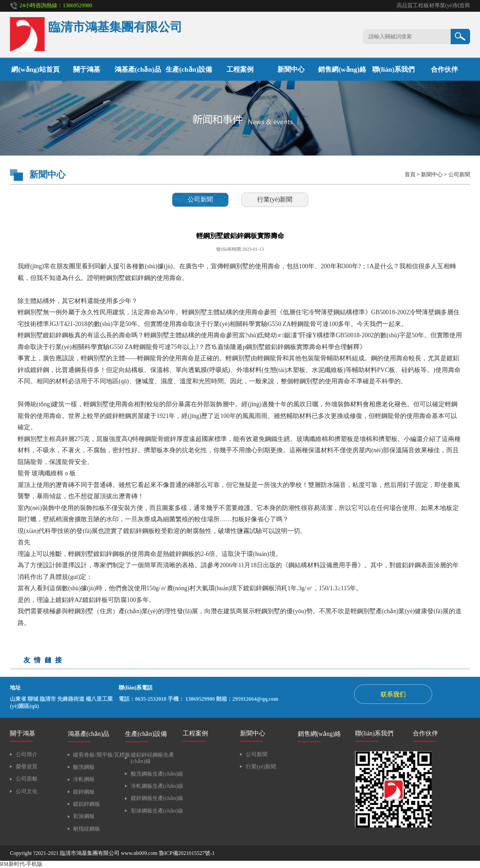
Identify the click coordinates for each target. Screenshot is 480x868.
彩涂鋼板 (84, 816)
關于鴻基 (87, 69)
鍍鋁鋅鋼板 (87, 804)
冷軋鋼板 (84, 779)
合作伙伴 (444, 69)
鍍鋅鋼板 (84, 792)
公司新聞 (459, 175)
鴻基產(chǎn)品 (138, 69)
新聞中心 (291, 69)
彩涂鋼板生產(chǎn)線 (157, 811)
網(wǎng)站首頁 (35, 69)
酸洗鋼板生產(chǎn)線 (157, 774)
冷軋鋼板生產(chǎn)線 (157, 786)
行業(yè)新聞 (275, 200)
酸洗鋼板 (84, 767)
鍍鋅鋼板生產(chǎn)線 (157, 798)
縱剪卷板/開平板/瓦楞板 (102, 755)
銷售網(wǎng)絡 (342, 69)
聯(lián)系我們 (394, 69)
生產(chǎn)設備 (189, 69)
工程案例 (240, 69)
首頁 (410, 175)
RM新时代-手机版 (21, 864)
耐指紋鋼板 (87, 829)
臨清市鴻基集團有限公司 (90, 853)
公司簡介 (27, 754)
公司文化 (27, 791)
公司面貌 (27, 779)
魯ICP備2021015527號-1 (187, 853)
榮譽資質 (27, 767)
